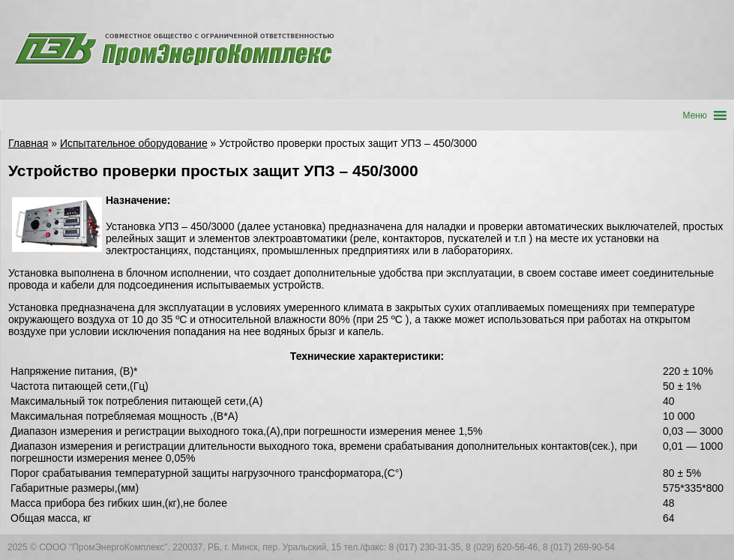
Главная (28, 143)
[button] (695, 115)
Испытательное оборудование (134, 143)
